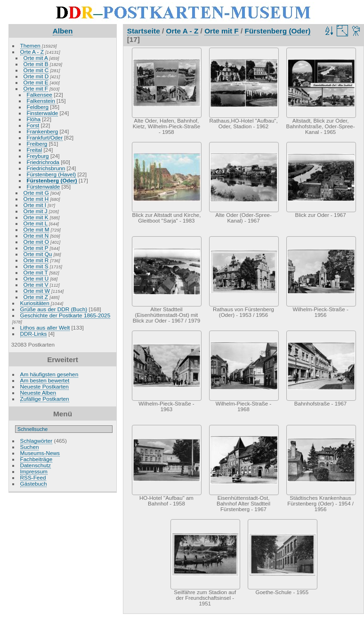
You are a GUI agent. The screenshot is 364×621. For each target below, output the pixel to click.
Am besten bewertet (45, 380)
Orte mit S (36, 266)
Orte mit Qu (38, 254)
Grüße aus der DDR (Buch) (54, 309)
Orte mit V (36, 285)
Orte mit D (36, 76)
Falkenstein (41, 101)
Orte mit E (36, 82)
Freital (35, 150)
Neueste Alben (38, 393)
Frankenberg (43, 131)
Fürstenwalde (44, 186)
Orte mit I (35, 205)
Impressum (34, 471)
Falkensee (40, 95)
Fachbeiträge (36, 459)
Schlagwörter (36, 441)
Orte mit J (36, 211)
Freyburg (38, 156)
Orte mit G (36, 193)
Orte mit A (36, 58)
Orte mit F (36, 88)
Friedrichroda (43, 162)
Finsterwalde (43, 113)
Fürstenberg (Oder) (52, 180)
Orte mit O (36, 242)
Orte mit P (36, 248)
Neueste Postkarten (44, 386)
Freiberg (37, 144)
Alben (63, 31)
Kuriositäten (36, 303)
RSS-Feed (33, 477)
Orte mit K (36, 217)
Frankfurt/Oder (45, 137)
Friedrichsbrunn (46, 168)
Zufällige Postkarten (45, 399)
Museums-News (40, 453)
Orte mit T (36, 272)
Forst (33, 125)
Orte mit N (36, 236)
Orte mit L (36, 223)
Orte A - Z (32, 52)
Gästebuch (34, 484)
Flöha (34, 119)
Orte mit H (36, 199)
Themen (30, 46)
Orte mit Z (36, 297)
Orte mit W (37, 291)
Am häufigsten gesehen (49, 374)
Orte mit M (36, 229)
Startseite (144, 31)
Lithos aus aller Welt (45, 327)
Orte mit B (36, 64)
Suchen (30, 447)
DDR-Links (34, 334)
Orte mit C (36, 70)
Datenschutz (36, 465)
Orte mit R (36, 260)
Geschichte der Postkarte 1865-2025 (65, 315)
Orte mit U (36, 278)
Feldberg (38, 107)
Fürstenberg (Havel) (52, 174)
